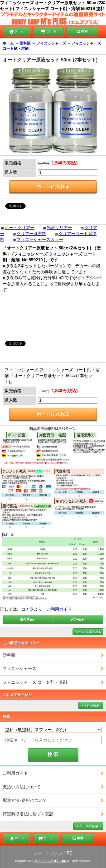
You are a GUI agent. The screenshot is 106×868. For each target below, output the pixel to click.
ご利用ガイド (59, 609)
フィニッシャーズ (51, 43)
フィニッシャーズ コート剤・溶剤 (35, 682)
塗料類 (25, 43)
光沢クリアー (59, 228)
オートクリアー (20, 228)
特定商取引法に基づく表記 (28, 814)
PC (69, 853)
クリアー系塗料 (31, 234)
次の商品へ (78, 619)
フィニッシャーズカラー (40, 240)
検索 (82, 31)
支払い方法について (22, 787)
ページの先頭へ (91, 705)
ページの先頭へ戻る (88, 632)
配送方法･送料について (25, 800)
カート (48, 31)
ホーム (16, 31)
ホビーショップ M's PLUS (50, 861)
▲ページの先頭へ (88, 826)
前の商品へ (28, 619)
